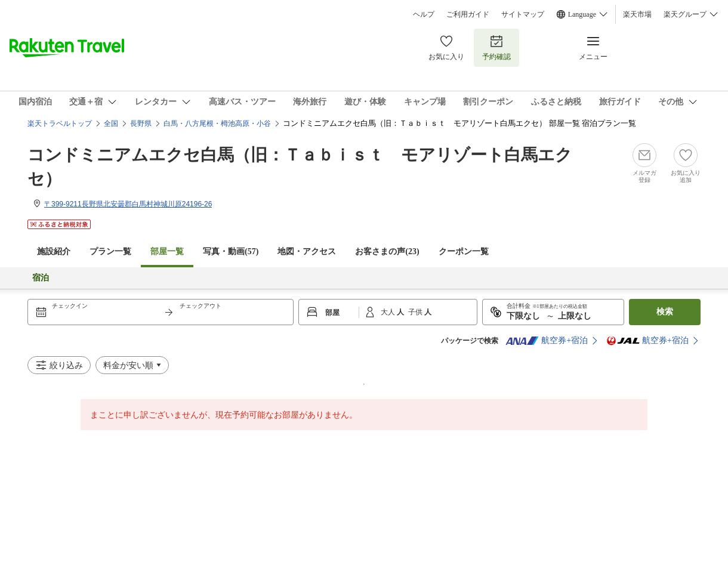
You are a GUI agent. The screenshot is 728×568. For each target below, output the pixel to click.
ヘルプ (424, 14)
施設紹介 (54, 251)
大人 (389, 312)
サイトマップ (523, 14)
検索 (665, 312)
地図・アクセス (307, 251)
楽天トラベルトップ (60, 124)
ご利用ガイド (468, 14)
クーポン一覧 (464, 251)
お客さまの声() (387, 251)
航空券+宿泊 (547, 341)
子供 (416, 312)
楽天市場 (637, 14)
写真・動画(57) (231, 251)
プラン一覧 (110, 251)
